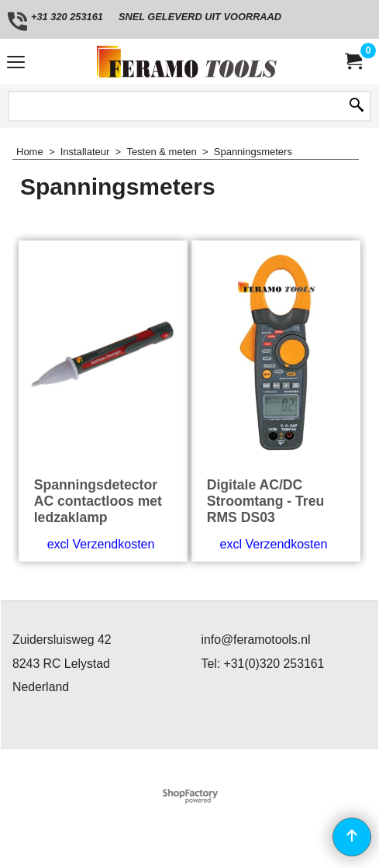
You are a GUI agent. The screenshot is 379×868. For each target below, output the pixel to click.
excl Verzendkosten (101, 544)
